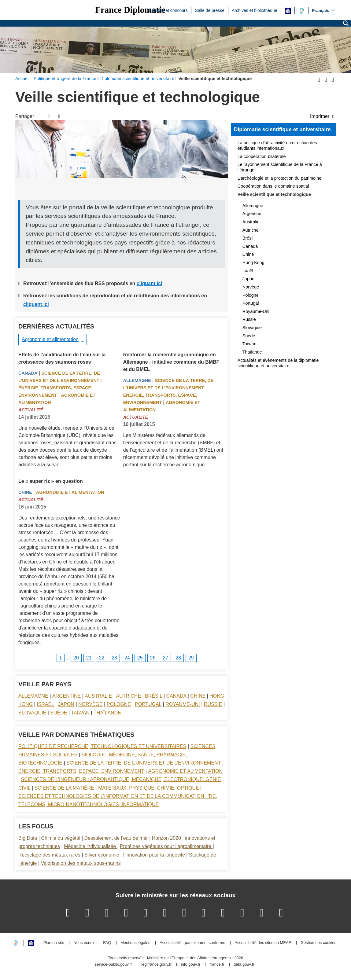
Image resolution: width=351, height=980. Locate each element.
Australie (98, 696)
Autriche (128, 696)
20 (76, 658)
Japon (66, 704)
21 (89, 658)
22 (102, 658)
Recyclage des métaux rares (49, 855)
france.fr (217, 965)
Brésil (153, 696)
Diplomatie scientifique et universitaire (282, 129)
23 (114, 658)
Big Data (28, 838)
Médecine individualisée (91, 846)
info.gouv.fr (191, 965)
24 (127, 658)
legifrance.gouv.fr (156, 965)
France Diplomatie (130, 10)
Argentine (67, 696)
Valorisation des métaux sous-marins (81, 863)
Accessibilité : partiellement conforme (192, 943)
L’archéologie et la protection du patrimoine (279, 178)
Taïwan (80, 713)
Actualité (31, 410)
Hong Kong (253, 262)
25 (140, 658)
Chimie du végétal (61, 838)
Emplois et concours (168, 10)
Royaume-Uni (183, 704)
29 (191, 658)
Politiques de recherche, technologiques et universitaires (102, 746)
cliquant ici (150, 283)
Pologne (119, 704)
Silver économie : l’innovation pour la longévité (135, 855)
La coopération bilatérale (262, 156)
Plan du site (54, 943)
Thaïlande (107, 713)
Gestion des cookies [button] (318, 943)
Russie (213, 704)
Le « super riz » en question (51, 481)
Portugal (148, 704)
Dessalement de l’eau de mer (116, 838)
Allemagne (137, 380)
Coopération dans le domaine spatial (273, 186)
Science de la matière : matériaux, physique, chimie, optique (116, 788)
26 (153, 658)
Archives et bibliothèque (255, 10)
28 (178, 658)
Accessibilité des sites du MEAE (263, 943)
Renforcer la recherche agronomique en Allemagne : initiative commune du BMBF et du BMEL (171, 362)
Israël (45, 704)
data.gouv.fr (244, 965)
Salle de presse (210, 10)
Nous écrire (83, 943)
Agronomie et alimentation (50, 339)
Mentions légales (135, 943)
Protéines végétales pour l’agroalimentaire (166, 846)
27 (165, 658)
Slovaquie (32, 713)
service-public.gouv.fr (113, 965)
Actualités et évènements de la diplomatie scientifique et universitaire (278, 363)
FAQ (107, 943)
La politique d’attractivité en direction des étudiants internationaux (277, 145)
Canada (28, 373)
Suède (59, 713)
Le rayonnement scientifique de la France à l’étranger (280, 167)
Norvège (91, 704)
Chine (25, 492)
